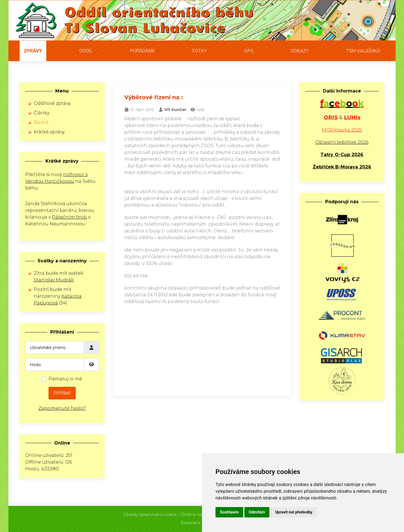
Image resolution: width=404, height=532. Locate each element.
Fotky (200, 51)
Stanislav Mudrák (54, 280)
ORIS (331, 117)
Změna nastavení (199, 513)
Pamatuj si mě (65, 379)
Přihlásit (62, 393)
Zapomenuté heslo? (62, 408)
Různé (41, 122)
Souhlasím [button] (229, 512)
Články (42, 113)
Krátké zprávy (49, 132)
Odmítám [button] (257, 512)
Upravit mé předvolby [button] (294, 512)
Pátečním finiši (69, 217)
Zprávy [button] (33, 51)
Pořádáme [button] (142, 51)
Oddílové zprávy (52, 103)
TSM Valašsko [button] (363, 51)
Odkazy (300, 51)
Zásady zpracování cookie (150, 513)
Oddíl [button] (86, 51)
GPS (249, 51)
